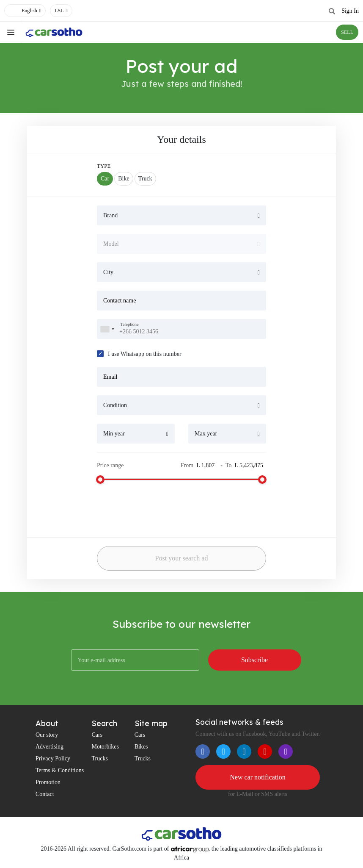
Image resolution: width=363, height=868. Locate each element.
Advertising (49, 747)
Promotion (48, 782)
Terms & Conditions (60, 770)
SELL (347, 32)
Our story (47, 735)
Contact (45, 794)
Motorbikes (105, 747)
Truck (145, 179)
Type (104, 166)
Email (110, 377)
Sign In (350, 11)
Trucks (99, 758)
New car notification (258, 777)
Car (105, 179)
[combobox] (107, 329)
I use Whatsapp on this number (145, 354)
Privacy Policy (53, 758)
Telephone (129, 324)
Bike (124, 179)
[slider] (100, 480)
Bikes (141, 747)
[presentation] (152, 507)
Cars (97, 735)
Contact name (120, 301)
